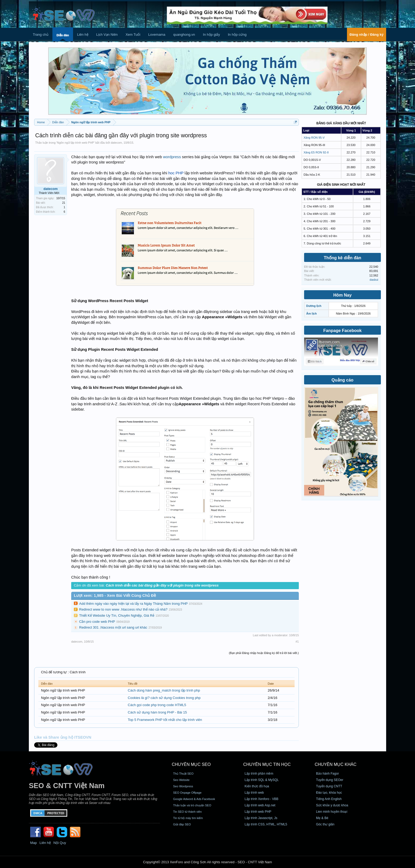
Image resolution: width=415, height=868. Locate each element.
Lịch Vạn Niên (107, 35)
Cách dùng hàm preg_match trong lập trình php (164, 690)
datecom (116, 143)
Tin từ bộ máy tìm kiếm (188, 818)
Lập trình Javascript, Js (261, 818)
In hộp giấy (211, 35)
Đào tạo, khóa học (329, 793)
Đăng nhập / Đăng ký (367, 35)
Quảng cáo (343, 380)
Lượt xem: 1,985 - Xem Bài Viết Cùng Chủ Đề (115, 596)
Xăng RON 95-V (314, 138)
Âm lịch (312, 313)
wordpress (172, 157)
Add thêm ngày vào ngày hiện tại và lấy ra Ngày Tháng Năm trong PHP (133, 604)
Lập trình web (254, 793)
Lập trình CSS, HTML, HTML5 (266, 824)
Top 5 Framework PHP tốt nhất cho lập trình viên (165, 720)
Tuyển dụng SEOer (330, 780)
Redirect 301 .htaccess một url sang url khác (113, 627)
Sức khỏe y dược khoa (332, 805)
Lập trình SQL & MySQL (262, 780)
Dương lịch (314, 306)
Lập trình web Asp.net (260, 805)
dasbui (374, 280)
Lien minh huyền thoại (332, 812)
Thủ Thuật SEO (183, 774)
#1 (297, 642)
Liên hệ (83, 35)
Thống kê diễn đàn (342, 258)
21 (64, 203)
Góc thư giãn (325, 824)
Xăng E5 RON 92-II (316, 152)
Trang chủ (41, 35)
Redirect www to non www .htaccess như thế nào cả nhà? (123, 609)
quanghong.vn (184, 35)
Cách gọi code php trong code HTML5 (157, 705)
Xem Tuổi (133, 35)
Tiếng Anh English (329, 799)
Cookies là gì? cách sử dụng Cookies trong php (164, 698)
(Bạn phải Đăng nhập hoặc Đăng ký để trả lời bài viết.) (264, 653)
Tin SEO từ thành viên (187, 812)
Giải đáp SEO (182, 824)
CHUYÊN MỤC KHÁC (336, 764)
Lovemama (157, 35)
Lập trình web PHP (258, 812)
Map (33, 843)
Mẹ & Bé (322, 818)
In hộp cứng (237, 35)
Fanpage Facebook (343, 331)
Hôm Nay (342, 295)
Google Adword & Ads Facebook (194, 799)
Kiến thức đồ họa (257, 786)
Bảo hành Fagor (327, 774)
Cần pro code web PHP (97, 622)
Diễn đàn (63, 35)
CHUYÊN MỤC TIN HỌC (267, 764)
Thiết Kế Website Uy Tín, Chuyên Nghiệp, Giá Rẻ (117, 615)
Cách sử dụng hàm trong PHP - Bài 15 (157, 712)
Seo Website (181, 780)
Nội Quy (60, 843)
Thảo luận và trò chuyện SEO (192, 805)
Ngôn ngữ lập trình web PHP (75, 143)
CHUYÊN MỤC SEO (191, 764)
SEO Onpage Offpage (187, 793)
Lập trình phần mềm (259, 774)
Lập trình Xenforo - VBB (261, 799)
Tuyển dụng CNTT (329, 786)
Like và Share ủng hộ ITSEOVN (63, 737)
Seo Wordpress (183, 786)
